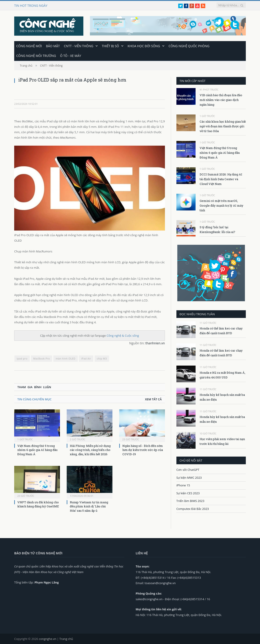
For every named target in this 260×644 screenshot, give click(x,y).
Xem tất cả (153, 399)
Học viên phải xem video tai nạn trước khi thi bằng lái (222, 441)
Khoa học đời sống (144, 46)
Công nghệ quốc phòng (189, 46)
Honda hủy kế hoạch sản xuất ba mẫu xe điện (222, 397)
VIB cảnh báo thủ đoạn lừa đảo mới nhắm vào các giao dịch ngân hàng (221, 100)
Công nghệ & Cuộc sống (123, 335)
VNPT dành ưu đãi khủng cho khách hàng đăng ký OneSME (38, 504)
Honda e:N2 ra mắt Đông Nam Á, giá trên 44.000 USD (222, 375)
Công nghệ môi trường (36, 55)
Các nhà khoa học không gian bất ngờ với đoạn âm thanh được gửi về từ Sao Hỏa (223, 126)
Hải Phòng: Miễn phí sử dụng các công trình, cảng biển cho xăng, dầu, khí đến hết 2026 (90, 450)
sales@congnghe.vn (149, 599)
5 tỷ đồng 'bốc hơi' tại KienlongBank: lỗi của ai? (217, 229)
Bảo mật (53, 46)
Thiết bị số (110, 46)
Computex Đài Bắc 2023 (193, 509)
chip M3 (102, 358)
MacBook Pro (41, 358)
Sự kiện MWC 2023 (189, 477)
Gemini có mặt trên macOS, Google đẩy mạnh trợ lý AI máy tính (221, 205)
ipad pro (22, 358)
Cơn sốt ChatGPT (188, 469)
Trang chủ (66, 639)
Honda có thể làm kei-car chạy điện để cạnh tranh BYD (221, 330)
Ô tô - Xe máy (71, 55)
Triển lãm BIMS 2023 (190, 501)
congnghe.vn (47, 639)
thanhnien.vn (155, 343)
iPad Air (86, 358)
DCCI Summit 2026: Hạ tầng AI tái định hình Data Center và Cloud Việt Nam (221, 179)
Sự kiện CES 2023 (188, 493)
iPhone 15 (183, 485)
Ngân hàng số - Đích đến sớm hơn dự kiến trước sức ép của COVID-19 (143, 450)
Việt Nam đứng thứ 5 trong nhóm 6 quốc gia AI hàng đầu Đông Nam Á (37, 450)
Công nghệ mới (29, 46)
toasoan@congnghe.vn (160, 583)
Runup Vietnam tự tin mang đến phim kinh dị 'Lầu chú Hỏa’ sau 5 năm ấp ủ (89, 506)
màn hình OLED (65, 358)
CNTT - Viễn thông (79, 46)
